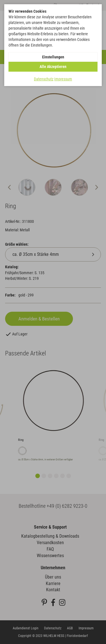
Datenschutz (44, 79)
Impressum (63, 79)
